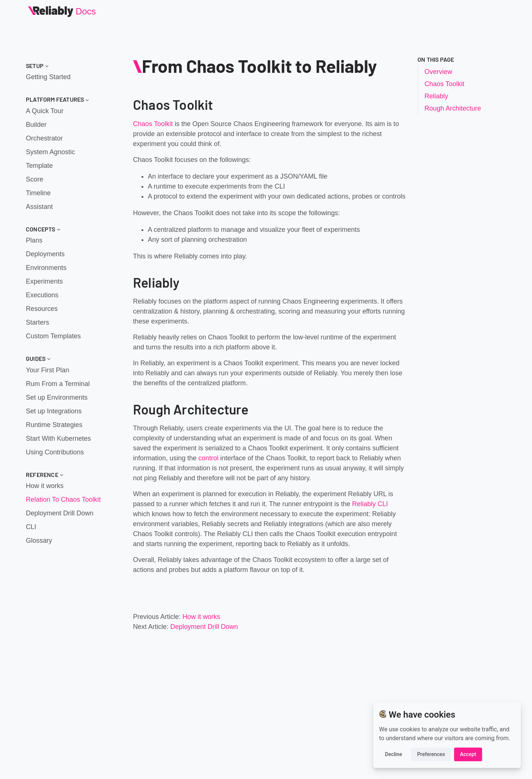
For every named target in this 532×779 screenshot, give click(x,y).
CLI (31, 527)
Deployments (45, 254)
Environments (46, 268)
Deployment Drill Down (60, 513)
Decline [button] (393, 754)
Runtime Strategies (54, 425)
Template (39, 166)
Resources (42, 309)
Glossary (39, 541)
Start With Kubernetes (58, 438)
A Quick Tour (45, 111)
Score (35, 179)
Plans (34, 240)
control (208, 458)
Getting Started (48, 77)
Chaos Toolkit (153, 124)
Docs (86, 11)
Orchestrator (44, 138)
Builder (36, 125)
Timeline (38, 193)
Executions (42, 295)
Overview (438, 72)
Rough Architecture (453, 108)
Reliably (436, 96)
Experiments (44, 281)
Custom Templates (53, 336)
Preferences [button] (431, 754)
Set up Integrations (54, 411)
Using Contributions (55, 452)
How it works (45, 486)
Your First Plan (47, 370)
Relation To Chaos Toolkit (63, 499)
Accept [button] (468, 754)
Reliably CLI (370, 504)
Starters (37, 322)
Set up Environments (57, 397)
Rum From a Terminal (58, 384)
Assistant (39, 207)
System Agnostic (50, 152)
